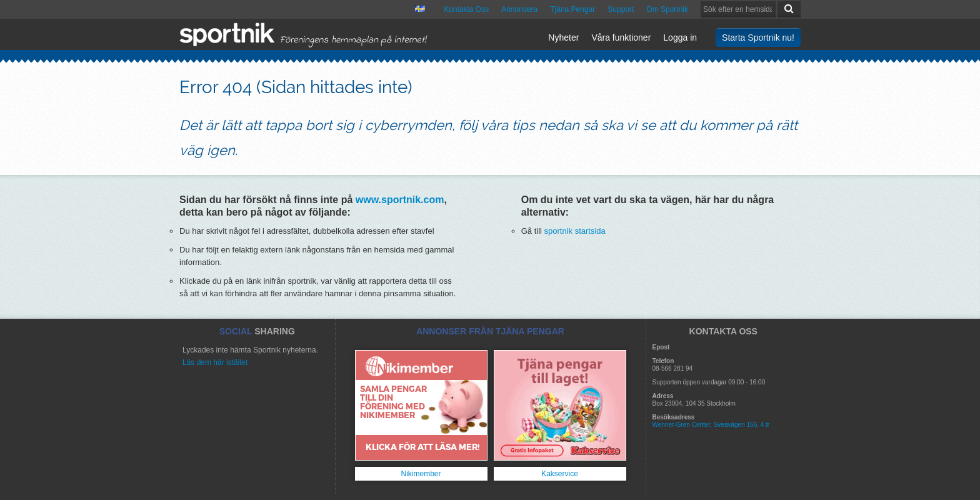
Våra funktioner (621, 37)
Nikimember (421, 474)
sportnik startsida (575, 231)
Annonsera (519, 9)
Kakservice (560, 474)
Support (621, 9)
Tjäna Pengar (572, 9)
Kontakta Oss (466, 9)
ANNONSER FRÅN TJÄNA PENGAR (490, 331)
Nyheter (563, 37)
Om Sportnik (667, 9)
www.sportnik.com (400, 200)
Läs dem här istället (215, 362)
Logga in (680, 37)
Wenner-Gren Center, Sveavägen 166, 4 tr (711, 425)
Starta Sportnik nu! (758, 37)
